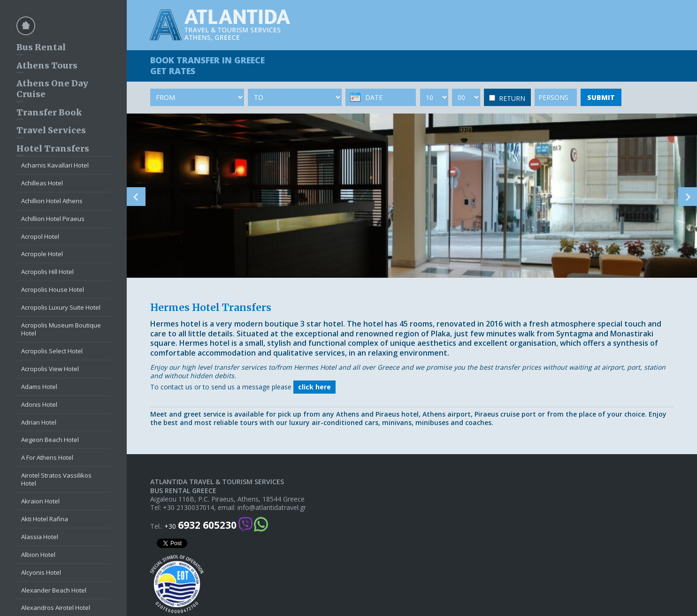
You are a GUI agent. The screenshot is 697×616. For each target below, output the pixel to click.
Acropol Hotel (40, 236)
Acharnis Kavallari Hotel (55, 165)
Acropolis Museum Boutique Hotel (61, 329)
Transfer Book (49, 112)
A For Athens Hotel (47, 457)
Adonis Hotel (39, 404)
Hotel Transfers (53, 148)
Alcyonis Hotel (41, 572)
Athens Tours (47, 65)
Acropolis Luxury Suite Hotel (61, 307)
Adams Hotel (39, 387)
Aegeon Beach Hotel (50, 440)
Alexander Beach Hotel (54, 590)
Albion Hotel (38, 555)
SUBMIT (601, 97)
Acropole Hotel (42, 254)
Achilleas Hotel (42, 183)
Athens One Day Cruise (52, 89)
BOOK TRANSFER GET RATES (207, 65)
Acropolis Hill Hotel (47, 272)
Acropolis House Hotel (53, 289)
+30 (200, 525)
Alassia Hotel (40, 537)
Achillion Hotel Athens (52, 201)
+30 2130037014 (188, 508)
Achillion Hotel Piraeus (53, 219)
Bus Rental (41, 47)
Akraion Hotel (40, 501)
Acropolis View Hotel (50, 369)
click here (314, 387)
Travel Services (51, 130)
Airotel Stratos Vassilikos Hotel (56, 479)
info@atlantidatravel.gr (272, 508)
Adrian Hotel (39, 422)
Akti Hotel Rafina (45, 519)
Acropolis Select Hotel (52, 351)
